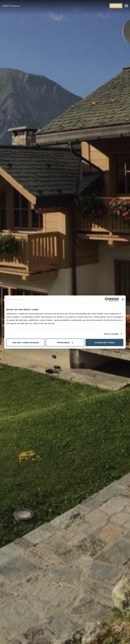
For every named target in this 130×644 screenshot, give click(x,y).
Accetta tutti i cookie (104, 342)
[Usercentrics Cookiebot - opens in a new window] (107, 299)
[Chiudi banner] (123, 299)
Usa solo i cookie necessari (26, 342)
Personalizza (65, 342)
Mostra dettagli (111, 334)
